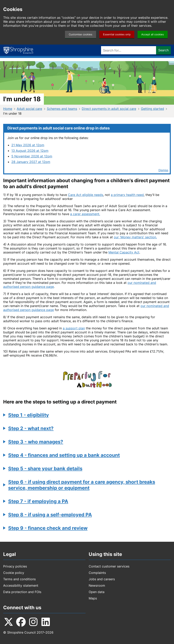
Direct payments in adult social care (109, 109)
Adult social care (29, 109)
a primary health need (127, 195)
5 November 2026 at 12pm (32, 156)
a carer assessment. (85, 214)
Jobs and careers (102, 579)
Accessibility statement (21, 585)
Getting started (152, 109)
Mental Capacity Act (124, 252)
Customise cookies (81, 34)
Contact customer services (109, 566)
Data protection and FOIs (22, 592)
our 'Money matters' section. (135, 237)
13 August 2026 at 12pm (30, 151)
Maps (93, 598)
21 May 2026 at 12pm (28, 145)
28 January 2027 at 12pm (31, 162)
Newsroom (97, 585)
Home (8, 109)
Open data (97, 592)
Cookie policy (14, 573)
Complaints (97, 573)
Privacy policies (15, 566)
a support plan (74, 328)
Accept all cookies (153, 34)
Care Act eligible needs (86, 195)
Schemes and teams (62, 109)
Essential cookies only (117, 34)
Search (163, 50)
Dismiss (163, 170)
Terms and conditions (19, 579)
